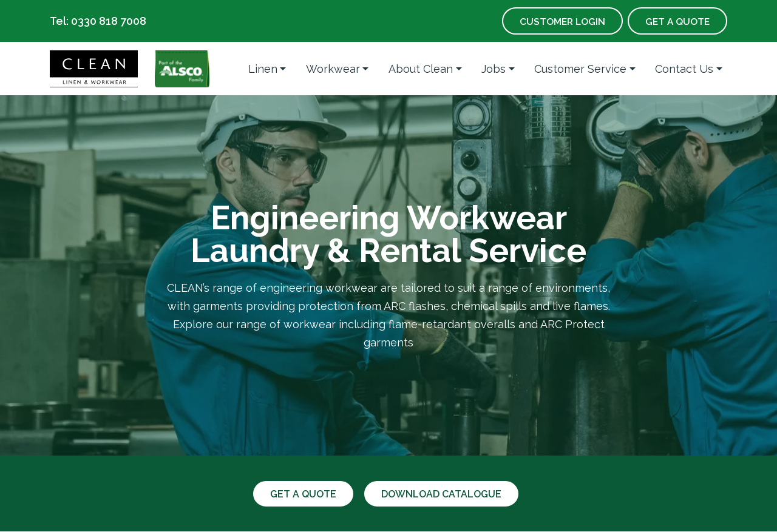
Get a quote (301, 494)
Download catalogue (443, 494)
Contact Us (684, 69)
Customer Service (580, 69)
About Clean (421, 69)
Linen (263, 69)
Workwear (333, 69)
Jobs (494, 69)
